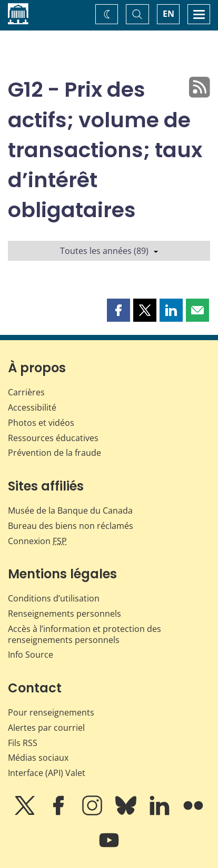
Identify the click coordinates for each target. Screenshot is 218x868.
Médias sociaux (38, 758)
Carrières (26, 392)
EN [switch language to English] (169, 14)
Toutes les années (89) (109, 251)
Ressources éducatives (53, 438)
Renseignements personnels (65, 614)
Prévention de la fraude (54, 453)
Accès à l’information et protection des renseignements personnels (85, 634)
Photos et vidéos (41, 423)
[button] (118, 310)
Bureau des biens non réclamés (71, 526)
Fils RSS (23, 743)
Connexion (37, 541)
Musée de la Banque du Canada (70, 510)
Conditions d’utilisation (54, 598)
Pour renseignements (51, 712)
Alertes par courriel (46, 728)
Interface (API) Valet (47, 773)
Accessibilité (32, 407)
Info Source (31, 655)
